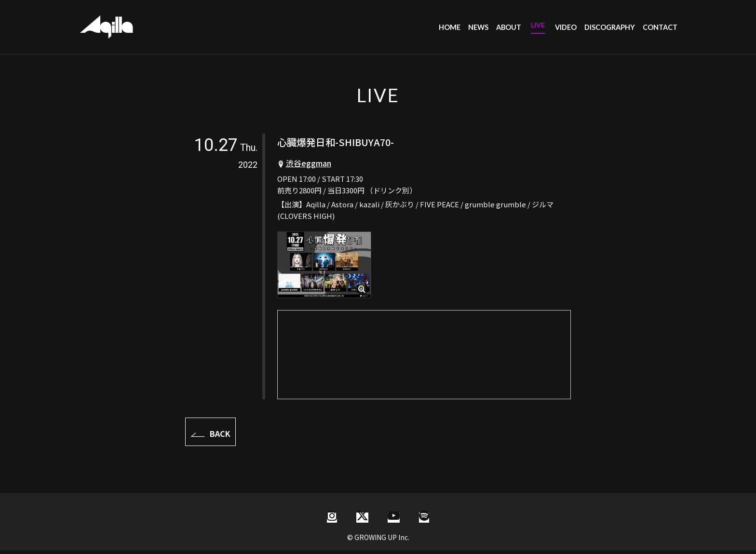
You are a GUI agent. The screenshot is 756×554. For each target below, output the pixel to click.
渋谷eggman (309, 167)
